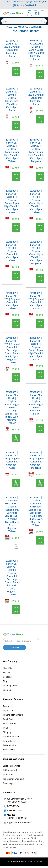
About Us (7, 668)
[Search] (24, 21)
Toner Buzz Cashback (13, 715)
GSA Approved (10, 770)
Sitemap (7, 690)
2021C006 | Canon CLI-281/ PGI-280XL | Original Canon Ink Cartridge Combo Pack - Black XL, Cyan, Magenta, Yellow (12, 578)
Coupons (7, 677)
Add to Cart (16, 71)
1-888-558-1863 (14, 811)
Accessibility (9, 750)
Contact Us (8, 706)
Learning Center (11, 686)
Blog (5, 681)
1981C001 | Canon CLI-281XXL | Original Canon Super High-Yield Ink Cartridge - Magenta (36, 150)
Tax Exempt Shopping (13, 779)
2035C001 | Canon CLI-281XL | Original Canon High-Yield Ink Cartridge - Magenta (36, 253)
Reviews (7, 672)
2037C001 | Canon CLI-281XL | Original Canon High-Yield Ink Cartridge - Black (36, 403)
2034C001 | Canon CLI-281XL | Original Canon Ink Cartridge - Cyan (12, 251)
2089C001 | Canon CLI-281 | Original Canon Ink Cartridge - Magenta (36, 460)
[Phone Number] (29, 13)
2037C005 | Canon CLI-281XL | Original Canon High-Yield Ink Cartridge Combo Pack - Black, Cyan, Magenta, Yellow (12, 407)
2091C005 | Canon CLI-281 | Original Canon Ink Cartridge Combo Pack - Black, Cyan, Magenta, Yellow (12, 350)
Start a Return (10, 724)
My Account (9, 710)
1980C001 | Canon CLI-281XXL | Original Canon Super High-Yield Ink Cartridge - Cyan (12, 202)
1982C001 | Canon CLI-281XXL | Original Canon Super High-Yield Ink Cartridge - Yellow (12, 150)
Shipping (7, 732)
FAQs (6, 728)
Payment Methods (12, 737)
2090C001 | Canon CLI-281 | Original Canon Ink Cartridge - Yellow (12, 301)
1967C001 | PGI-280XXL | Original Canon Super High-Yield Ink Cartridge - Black (36, 50)
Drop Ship (8, 783)
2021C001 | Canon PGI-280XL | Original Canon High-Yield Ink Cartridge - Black (12, 99)
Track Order (9, 719)
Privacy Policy (9, 745)
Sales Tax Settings (12, 766)
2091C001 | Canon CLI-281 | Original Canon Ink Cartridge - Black (36, 301)
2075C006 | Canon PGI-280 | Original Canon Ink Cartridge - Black (36, 96)
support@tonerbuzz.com (19, 822)
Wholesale (8, 775)
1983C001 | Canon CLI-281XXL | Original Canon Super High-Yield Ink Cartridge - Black (36, 349)
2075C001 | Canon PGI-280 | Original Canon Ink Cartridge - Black (12, 48)
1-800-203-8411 (14, 806)
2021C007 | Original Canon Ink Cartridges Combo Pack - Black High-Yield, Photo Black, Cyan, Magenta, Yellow (36, 511)
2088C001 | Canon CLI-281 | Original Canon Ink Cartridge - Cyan (12, 460)
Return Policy (9, 741)
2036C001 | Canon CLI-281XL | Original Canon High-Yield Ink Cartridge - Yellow (36, 202)
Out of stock (16, 546)
